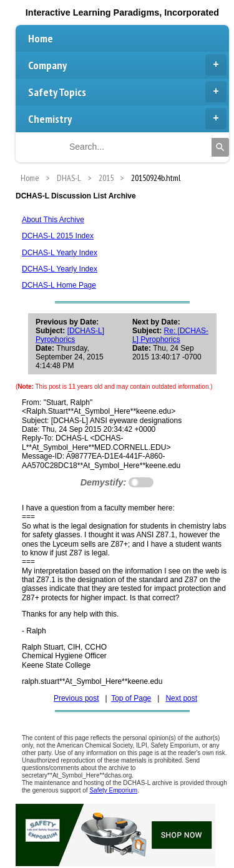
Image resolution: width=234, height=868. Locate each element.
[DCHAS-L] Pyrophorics (70, 335)
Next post (181, 698)
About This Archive (53, 220)
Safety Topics (127, 92)
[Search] (220, 147)
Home (41, 38)
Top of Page (131, 698)
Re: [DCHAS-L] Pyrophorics (170, 335)
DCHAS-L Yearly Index (60, 253)
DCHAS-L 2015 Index (58, 236)
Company (127, 65)
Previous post (76, 698)
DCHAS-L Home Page (59, 285)
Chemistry (127, 119)
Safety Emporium (113, 790)
